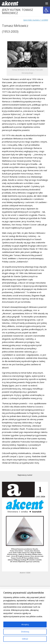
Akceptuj (25, 624)
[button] (47, 10)
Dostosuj (25, 632)
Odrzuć (25, 639)
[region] (25, 616)
